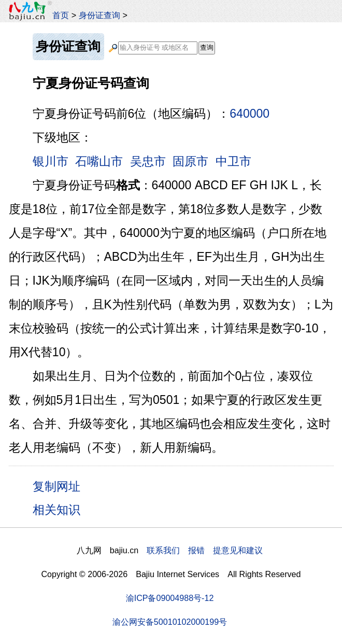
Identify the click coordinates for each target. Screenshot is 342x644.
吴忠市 (148, 161)
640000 (250, 114)
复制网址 (60, 486)
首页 (61, 15)
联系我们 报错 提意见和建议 (205, 550)
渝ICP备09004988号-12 (170, 598)
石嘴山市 (99, 161)
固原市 (190, 161)
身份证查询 (99, 15)
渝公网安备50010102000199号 (170, 622)
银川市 (51, 161)
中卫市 (233, 161)
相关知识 (56, 510)
